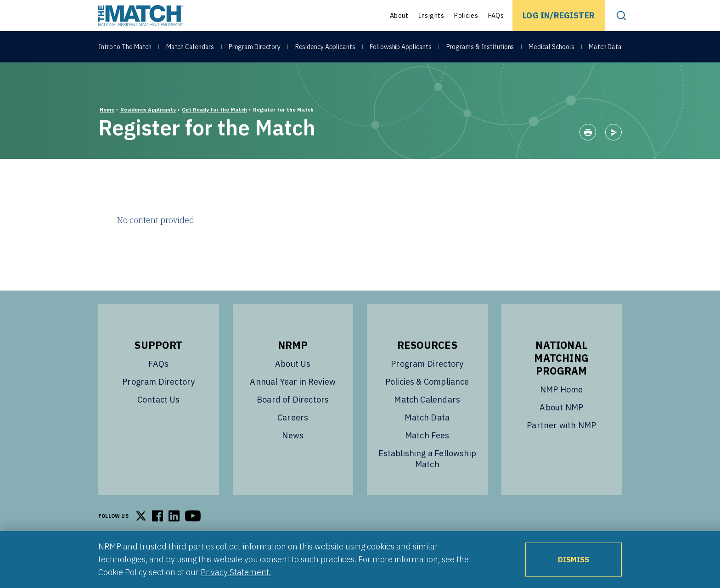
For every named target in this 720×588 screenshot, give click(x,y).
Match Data (605, 47)
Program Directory (255, 47)
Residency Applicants (325, 47)
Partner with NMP (561, 425)
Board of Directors (293, 400)
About (399, 16)
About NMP (561, 407)
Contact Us (159, 400)
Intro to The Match (125, 47)
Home (107, 110)
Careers (293, 417)
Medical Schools (551, 47)
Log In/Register (559, 15)
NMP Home (561, 389)
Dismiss (574, 560)
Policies (466, 16)
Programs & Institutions (480, 47)
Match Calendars (190, 47)
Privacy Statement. (236, 572)
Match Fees (427, 435)
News (293, 435)
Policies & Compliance (427, 382)
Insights (431, 16)
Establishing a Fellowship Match (427, 459)
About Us (293, 364)
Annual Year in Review (293, 382)
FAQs (496, 16)
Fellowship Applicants (401, 47)
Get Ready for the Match (214, 110)
